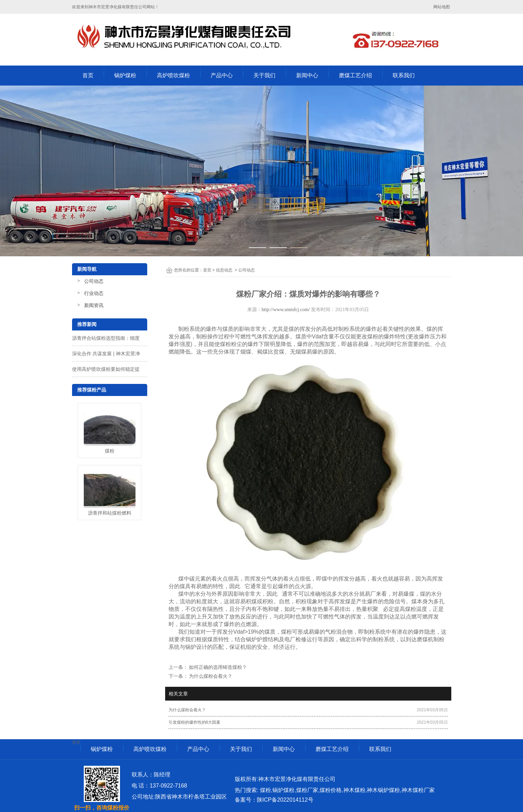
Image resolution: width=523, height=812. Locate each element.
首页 (88, 75)
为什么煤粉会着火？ (210, 676)
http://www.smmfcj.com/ (286, 310)
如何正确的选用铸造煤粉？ (218, 667)
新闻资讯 (94, 305)
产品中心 (222, 75)
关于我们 (264, 75)
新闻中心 (307, 75)
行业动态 (94, 293)
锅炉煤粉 (125, 75)
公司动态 (94, 281)
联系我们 (404, 75)
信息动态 (224, 270)
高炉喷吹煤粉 (173, 75)
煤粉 (411, 609)
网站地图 (442, 7)
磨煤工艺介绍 (355, 75)
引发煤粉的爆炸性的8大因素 (195, 722)
